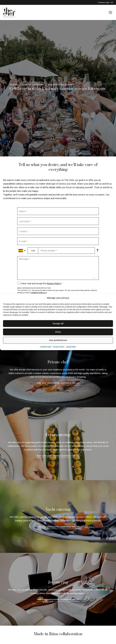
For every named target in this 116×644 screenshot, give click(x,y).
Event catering (34, 85)
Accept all (58, 323)
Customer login (104, 2)
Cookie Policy (46, 346)
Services (16, 85)
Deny (58, 332)
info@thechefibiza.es (39, 293)
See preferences (58, 340)
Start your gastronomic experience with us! (58, 383)
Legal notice (71, 346)
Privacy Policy (59, 346)
